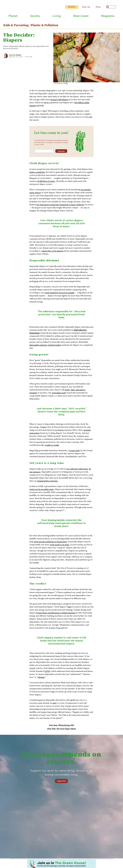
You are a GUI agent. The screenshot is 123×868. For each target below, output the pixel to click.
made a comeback (37, 173)
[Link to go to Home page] (30, 8)
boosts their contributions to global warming (56, 614)
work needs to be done (60, 546)
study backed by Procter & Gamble (60, 294)
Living (57, 17)
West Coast (81, 17)
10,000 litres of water (46, 183)
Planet (13, 17)
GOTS (47, 673)
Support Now (61, 782)
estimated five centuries (47, 482)
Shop (98, 7)
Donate (72, 7)
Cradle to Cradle (52, 447)
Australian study (59, 394)
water (67, 391)
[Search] (111, 7)
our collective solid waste (77, 470)
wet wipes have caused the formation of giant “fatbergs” (60, 206)
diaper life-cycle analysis (53, 252)
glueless (41, 679)
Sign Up (86, 7)
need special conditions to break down (50, 543)
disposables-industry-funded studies (45, 346)
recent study (75, 452)
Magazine (108, 17)
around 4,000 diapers (59, 101)
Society (35, 17)
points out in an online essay (42, 491)
